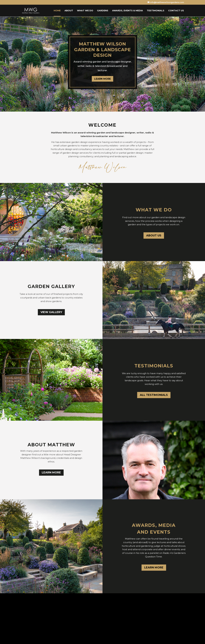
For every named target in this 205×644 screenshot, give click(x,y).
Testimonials (156, 11)
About (69, 11)
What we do (85, 11)
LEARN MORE (102, 79)
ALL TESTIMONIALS (154, 395)
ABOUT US (154, 235)
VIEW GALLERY (51, 312)
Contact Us (176, 11)
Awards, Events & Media (128, 11)
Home (57, 11)
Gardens (103, 11)
